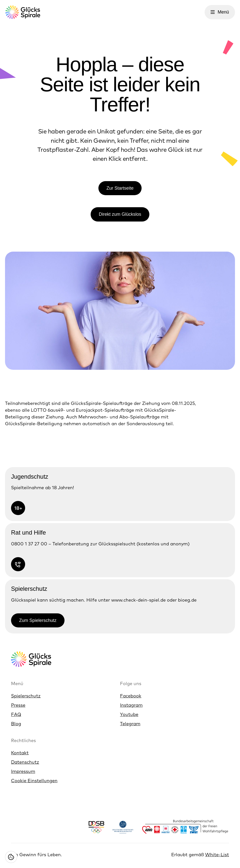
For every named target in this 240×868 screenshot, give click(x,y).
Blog (16, 724)
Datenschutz (25, 762)
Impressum (23, 771)
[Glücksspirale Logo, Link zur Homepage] (23, 12)
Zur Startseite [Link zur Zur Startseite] (120, 188)
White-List (217, 855)
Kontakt (20, 753)
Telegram (130, 724)
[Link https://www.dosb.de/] (96, 827)
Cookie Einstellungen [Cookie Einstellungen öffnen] (34, 781)
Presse (18, 705)
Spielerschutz (26, 696)
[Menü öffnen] (220, 12)
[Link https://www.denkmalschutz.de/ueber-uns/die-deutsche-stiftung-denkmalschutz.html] (123, 827)
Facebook (131, 696)
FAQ (16, 714)
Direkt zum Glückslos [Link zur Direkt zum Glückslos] (120, 214)
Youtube (129, 714)
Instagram (131, 705)
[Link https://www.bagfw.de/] (185, 827)
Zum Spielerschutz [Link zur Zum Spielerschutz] (38, 620)
